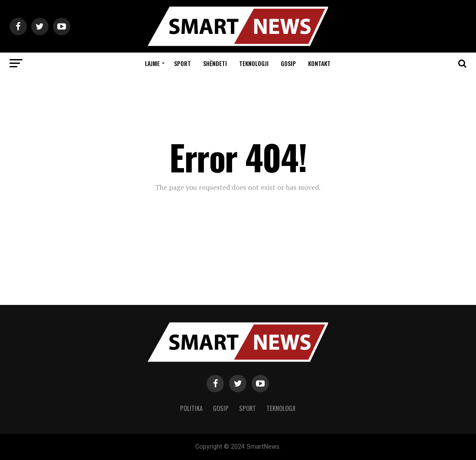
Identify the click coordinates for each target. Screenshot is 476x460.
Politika (191, 408)
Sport (182, 63)
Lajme (152, 63)
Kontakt (319, 63)
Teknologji (254, 63)
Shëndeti (215, 63)
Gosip (288, 63)
